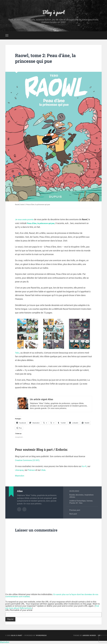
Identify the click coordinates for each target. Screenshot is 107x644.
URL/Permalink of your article (19, 611)
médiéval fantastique (78, 501)
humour (89, 501)
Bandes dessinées (76, 496)
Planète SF (73, 504)
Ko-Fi (84, 467)
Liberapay (20, 471)
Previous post (75, 511)
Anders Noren (89, 636)
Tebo (17, 353)
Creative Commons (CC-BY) (28, 461)
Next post (73, 514)
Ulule (44, 471)
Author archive (19, 510)
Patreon (32, 471)
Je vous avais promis (25, 220)
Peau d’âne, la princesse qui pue (42, 224)
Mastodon (20, 476)
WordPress (41, 636)
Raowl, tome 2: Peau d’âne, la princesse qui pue (47, 59)
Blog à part (53, 12)
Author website (24, 510)
